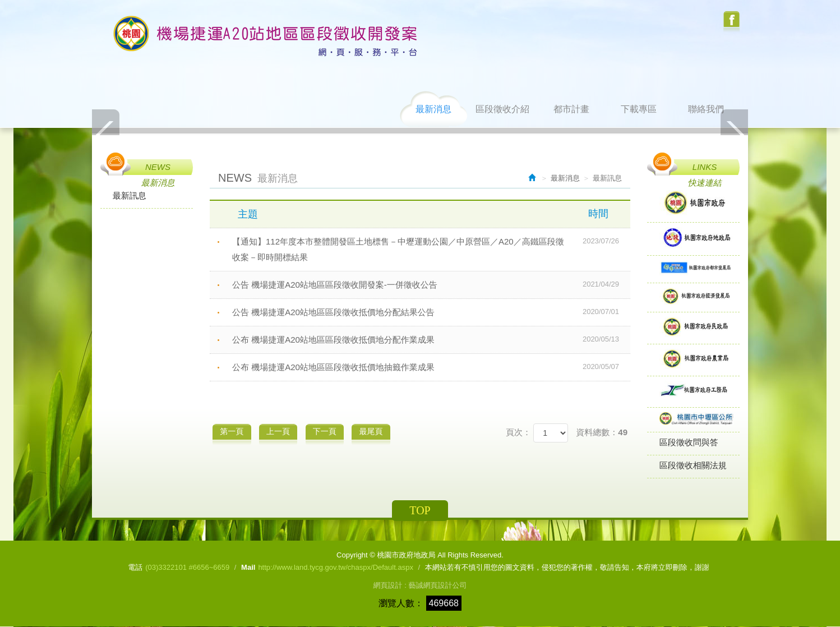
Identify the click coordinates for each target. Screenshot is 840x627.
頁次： (518, 432)
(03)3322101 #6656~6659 (187, 568)
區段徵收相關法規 (693, 466)
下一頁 (329, 431)
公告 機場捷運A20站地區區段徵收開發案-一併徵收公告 (431, 284)
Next (734, 134)
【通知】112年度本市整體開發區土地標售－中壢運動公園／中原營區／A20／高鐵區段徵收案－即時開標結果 (431, 248)
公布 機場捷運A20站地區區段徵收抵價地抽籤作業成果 (431, 367)
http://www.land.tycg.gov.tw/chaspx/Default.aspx (336, 568)
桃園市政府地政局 (266, 36)
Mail (248, 568)
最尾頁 (378, 431)
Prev (106, 134)
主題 (430, 214)
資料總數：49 (602, 432)
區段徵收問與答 (689, 443)
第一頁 (233, 431)
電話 (135, 568)
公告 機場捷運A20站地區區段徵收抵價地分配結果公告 (431, 312)
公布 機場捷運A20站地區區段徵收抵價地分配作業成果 (431, 339)
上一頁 (281, 431)
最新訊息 (130, 195)
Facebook (731, 22)
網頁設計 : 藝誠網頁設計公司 (420, 586)
